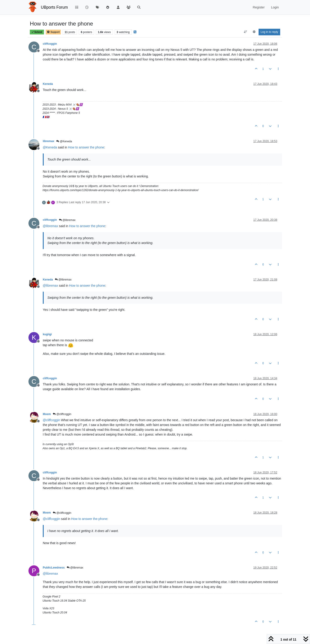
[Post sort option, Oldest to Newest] (245, 32)
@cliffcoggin (62, 414)
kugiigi (47, 334)
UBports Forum (55, 7)
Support (53, 32)
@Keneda (64, 141)
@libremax (67, 220)
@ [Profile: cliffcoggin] (51, 420)
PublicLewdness (54, 568)
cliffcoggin (50, 44)
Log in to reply (269, 32)
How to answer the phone (86, 147)
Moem (47, 414)
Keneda (48, 84)
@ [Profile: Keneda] (50, 147)
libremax (48, 141)
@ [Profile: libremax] (50, 226)
